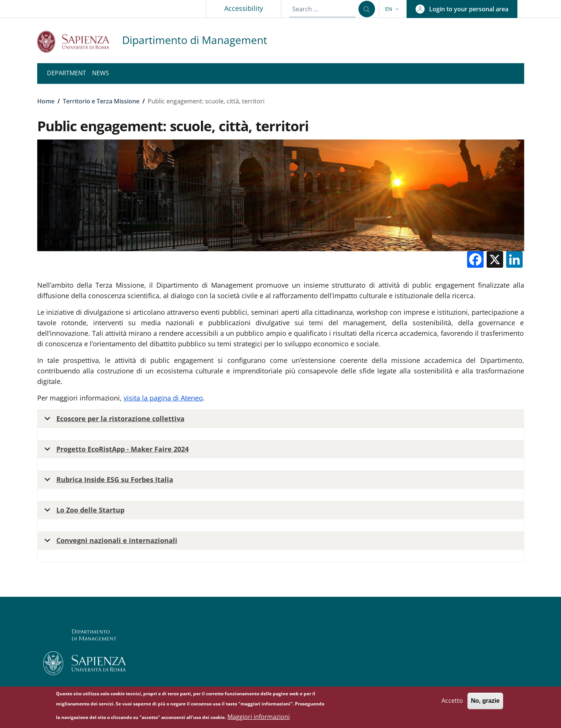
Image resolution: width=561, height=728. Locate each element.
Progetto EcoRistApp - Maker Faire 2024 (115, 451)
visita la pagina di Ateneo (163, 398)
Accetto (452, 704)
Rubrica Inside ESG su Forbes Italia (107, 482)
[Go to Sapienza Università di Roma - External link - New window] (80, 42)
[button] (393, 9)
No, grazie (485, 704)
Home (46, 101)
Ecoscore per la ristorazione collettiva (113, 421)
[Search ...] (367, 9)
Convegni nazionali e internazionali (110, 543)
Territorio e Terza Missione (101, 101)
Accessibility (244, 8)
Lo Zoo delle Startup (83, 512)
